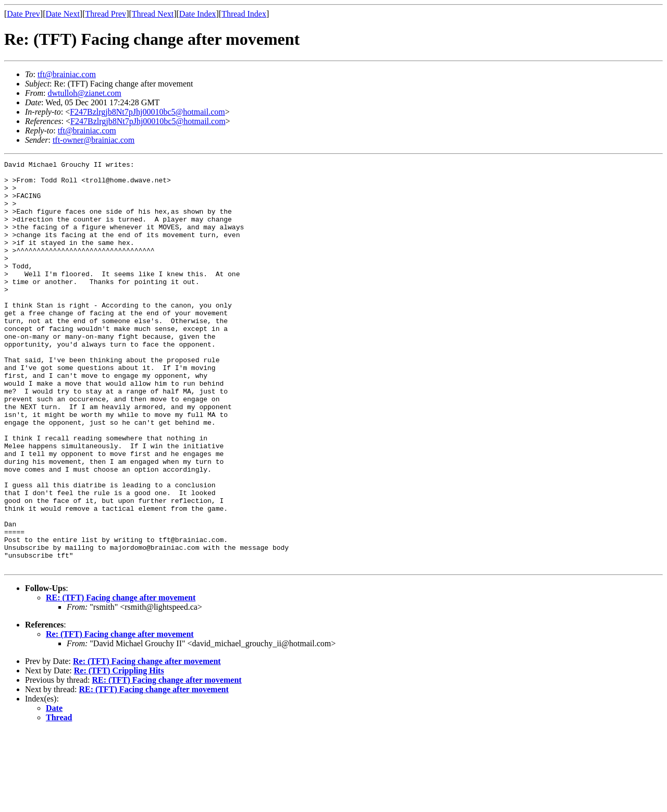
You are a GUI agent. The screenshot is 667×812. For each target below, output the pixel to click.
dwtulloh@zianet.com (84, 93)
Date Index (198, 14)
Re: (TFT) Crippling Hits (119, 752)
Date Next (63, 14)
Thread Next (153, 14)
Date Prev (23, 14)
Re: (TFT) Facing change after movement (120, 715)
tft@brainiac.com (67, 74)
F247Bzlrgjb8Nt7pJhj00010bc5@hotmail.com (147, 112)
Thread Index (244, 14)
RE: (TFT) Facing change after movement (121, 679)
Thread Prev (106, 14)
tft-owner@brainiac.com (94, 140)
